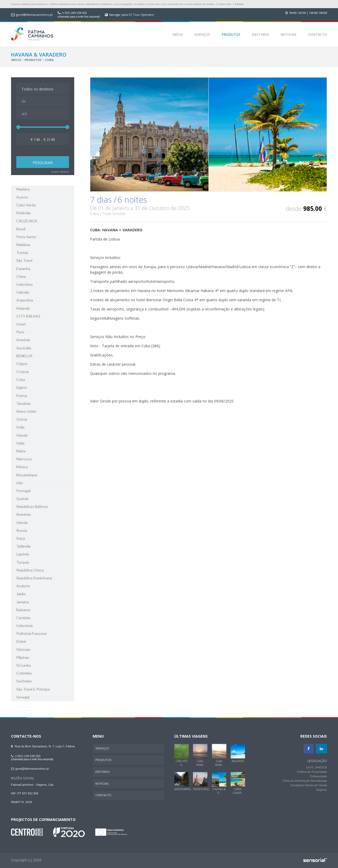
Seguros (321, 790)
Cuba (49, 60)
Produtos (231, 35)
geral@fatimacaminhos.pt (34, 15)
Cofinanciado (318, 776)
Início (178, 35)
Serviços (202, 35)
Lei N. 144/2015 (317, 767)
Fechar (239, 4)
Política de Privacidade (312, 772)
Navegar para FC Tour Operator (132, 15)
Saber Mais (225, 4)
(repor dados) (60, 172)
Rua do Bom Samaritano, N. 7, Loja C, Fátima (43, 746)
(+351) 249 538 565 (74, 13)
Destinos (260, 35)
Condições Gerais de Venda (309, 785)
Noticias (289, 35)
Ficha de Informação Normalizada (305, 781)
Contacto (317, 35)
